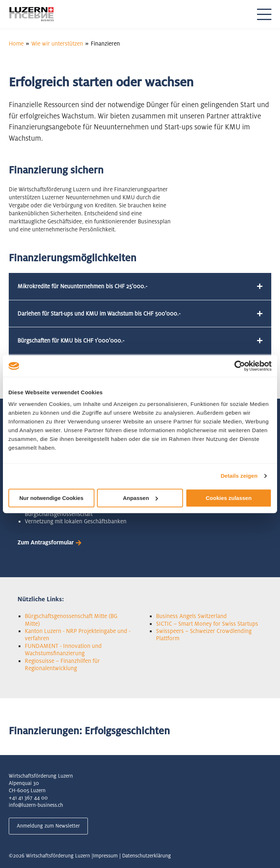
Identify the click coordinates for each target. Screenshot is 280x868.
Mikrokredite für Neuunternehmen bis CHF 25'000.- (82, 286)
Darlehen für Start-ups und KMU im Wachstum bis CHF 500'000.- (99, 314)
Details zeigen (239, 476)
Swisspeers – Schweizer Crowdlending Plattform (204, 635)
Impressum (105, 856)
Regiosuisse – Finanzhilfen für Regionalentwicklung (62, 664)
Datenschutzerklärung (147, 856)
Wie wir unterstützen (57, 44)
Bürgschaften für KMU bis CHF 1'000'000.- (71, 341)
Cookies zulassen (229, 498)
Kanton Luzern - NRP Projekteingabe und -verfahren (78, 635)
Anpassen (140, 498)
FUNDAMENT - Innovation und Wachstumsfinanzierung (63, 650)
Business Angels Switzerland (191, 616)
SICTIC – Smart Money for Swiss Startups (207, 624)
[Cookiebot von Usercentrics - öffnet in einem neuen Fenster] (240, 366)
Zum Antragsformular (46, 542)
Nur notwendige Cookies (51, 498)
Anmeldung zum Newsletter (48, 826)
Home (16, 44)
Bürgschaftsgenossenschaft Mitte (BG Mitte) (71, 620)
